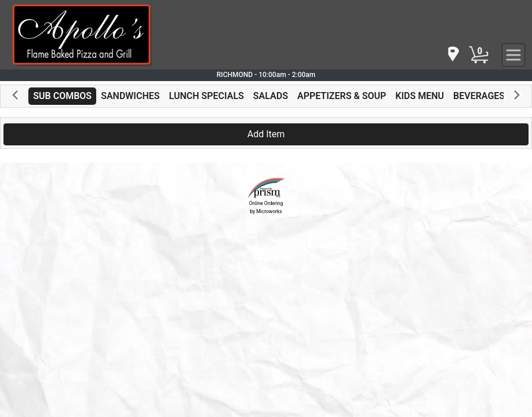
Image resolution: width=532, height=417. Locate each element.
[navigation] (453, 55)
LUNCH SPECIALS (207, 96)
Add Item (266, 134)
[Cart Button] (479, 55)
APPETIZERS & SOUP (342, 96)
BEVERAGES (479, 96)
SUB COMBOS (62, 96)
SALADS (271, 96)
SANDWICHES (130, 96)
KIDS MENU (420, 96)
